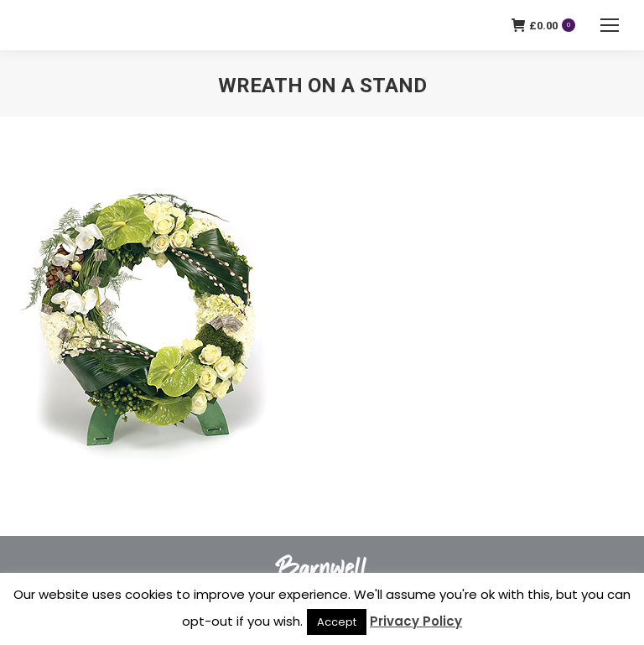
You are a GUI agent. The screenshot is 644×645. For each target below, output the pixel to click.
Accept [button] (337, 622)
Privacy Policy (416, 621)
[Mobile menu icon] (610, 25)
